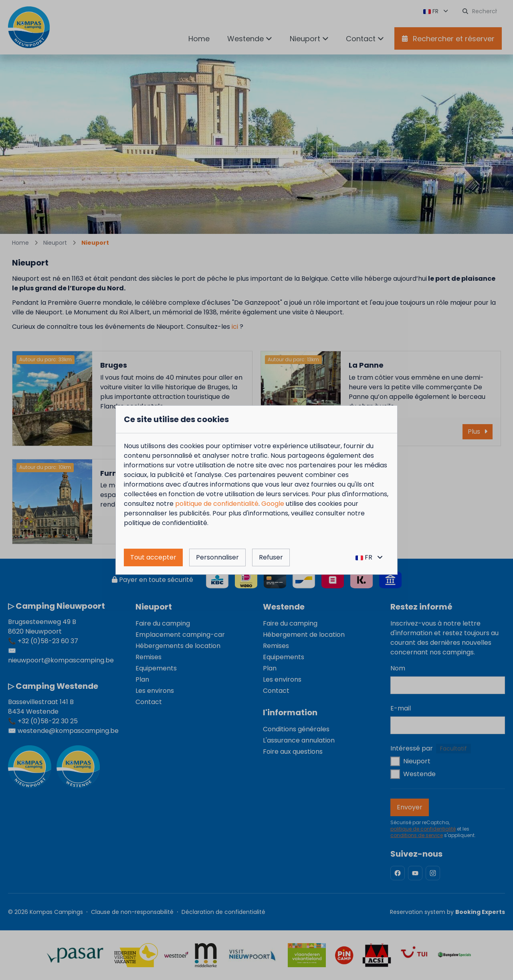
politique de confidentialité (217, 504)
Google (273, 504)
